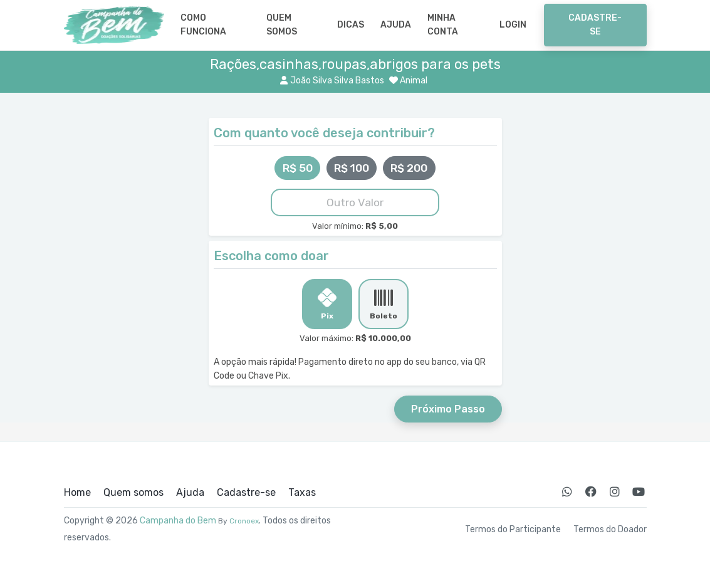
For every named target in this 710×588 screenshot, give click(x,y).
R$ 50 (298, 168)
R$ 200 (409, 168)
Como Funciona (203, 25)
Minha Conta (443, 25)
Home (77, 493)
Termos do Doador (610, 530)
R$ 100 (352, 168)
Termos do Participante (513, 530)
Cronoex (244, 521)
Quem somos (282, 25)
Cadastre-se (595, 25)
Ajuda (396, 25)
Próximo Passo (448, 409)
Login (513, 25)
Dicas (351, 25)
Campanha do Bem (178, 521)
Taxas (302, 493)
